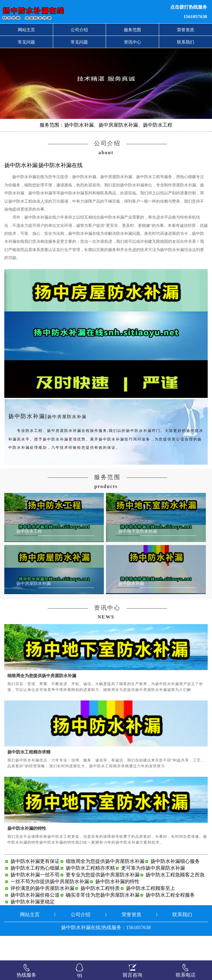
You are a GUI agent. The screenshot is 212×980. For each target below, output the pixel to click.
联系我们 (186, 42)
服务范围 (132, 30)
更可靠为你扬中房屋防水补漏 (153, 892)
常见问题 (26, 42)
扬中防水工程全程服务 (170, 919)
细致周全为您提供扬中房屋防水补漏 (42, 700)
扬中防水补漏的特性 (27, 853)
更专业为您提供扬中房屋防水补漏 (103, 899)
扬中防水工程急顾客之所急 (175, 899)
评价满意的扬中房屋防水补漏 (42, 913)
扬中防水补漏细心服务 (175, 886)
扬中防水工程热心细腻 (35, 892)
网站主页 (26, 30)
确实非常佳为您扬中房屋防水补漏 (103, 919)
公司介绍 (79, 30)
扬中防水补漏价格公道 (35, 919)
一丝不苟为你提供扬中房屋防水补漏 (50, 906)
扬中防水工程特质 (100, 913)
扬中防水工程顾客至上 (151, 913)
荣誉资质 (186, 30)
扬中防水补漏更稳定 (33, 926)
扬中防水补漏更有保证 (35, 886)
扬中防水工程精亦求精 (29, 776)
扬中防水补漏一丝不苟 (35, 899)
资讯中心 (132, 42)
